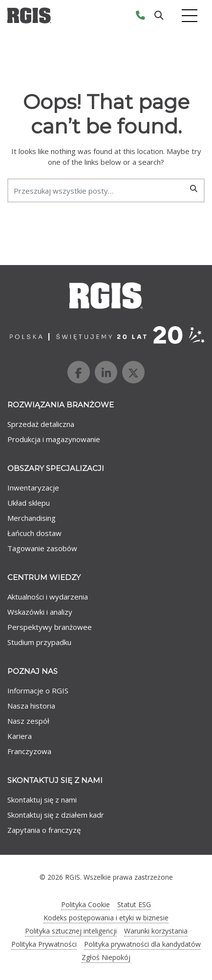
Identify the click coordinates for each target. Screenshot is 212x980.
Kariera (20, 736)
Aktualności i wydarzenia (48, 597)
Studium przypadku (39, 642)
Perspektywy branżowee (50, 627)
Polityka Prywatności (44, 944)
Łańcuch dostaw (34, 533)
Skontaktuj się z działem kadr (56, 815)
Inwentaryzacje (33, 488)
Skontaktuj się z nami (42, 800)
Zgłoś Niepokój (106, 957)
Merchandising (32, 518)
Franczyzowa (29, 751)
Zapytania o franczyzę (44, 830)
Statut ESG (134, 904)
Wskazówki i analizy (40, 612)
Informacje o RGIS (38, 690)
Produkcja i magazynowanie (54, 439)
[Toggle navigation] (190, 15)
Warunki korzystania (156, 931)
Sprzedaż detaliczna (41, 424)
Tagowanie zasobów (42, 548)
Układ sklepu (29, 503)
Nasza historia (31, 706)
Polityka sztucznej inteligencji (71, 931)
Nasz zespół (28, 721)
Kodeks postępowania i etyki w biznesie (106, 918)
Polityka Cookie (85, 904)
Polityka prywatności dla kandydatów (142, 944)
